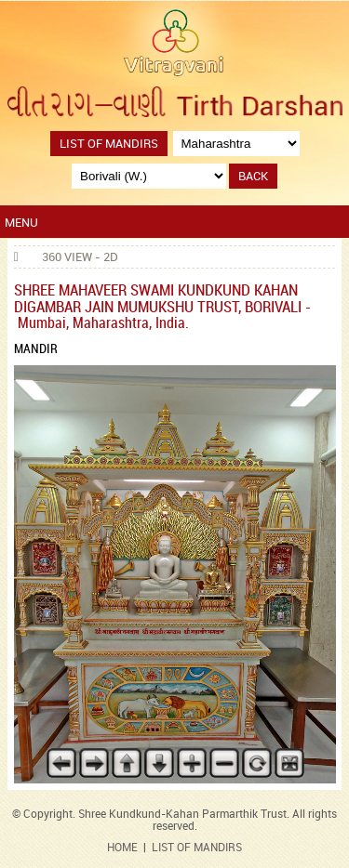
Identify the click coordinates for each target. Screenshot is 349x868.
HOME (122, 848)
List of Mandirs (109, 144)
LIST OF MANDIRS (197, 848)
